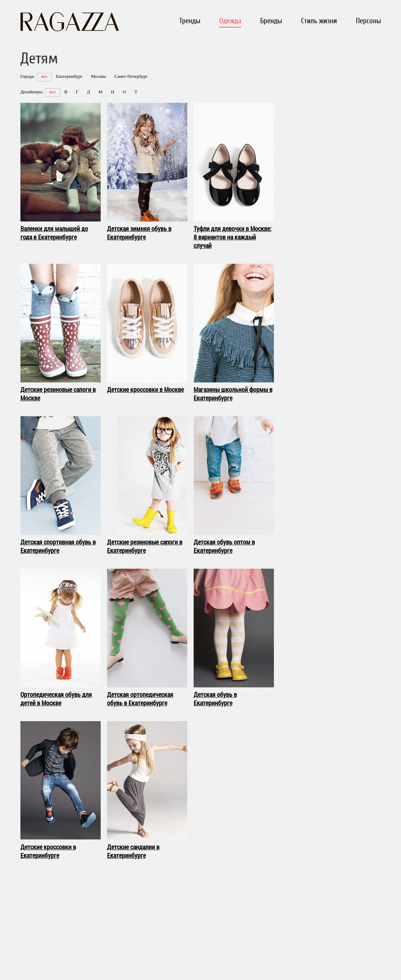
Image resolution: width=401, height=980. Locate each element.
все (44, 76)
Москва (99, 76)
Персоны (368, 21)
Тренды (190, 21)
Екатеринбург (69, 76)
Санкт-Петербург (131, 76)
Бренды (271, 21)
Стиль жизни (319, 21)
